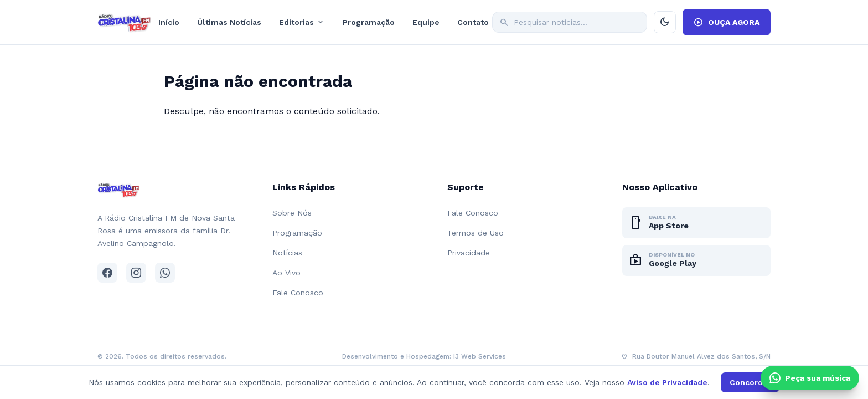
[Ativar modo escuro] (665, 22)
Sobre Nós (292, 213)
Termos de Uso (476, 233)
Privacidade (469, 253)
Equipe (426, 22)
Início (169, 22)
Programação (369, 22)
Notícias (287, 253)
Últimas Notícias (229, 22)
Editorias (302, 22)
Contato (473, 22)
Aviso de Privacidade (667, 382)
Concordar (750, 382)
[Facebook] (107, 273)
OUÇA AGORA (727, 22)
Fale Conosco (298, 293)
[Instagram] (136, 273)
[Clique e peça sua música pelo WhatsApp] (810, 378)
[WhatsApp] (165, 273)
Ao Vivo (286, 273)
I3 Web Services (480, 356)
